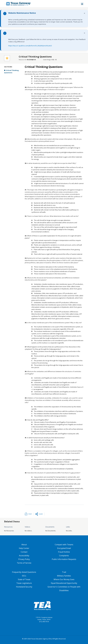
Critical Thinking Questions (11, 71)
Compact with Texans (64, 545)
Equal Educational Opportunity (64, 583)
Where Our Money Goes (64, 579)
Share (41, 514)
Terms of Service (24, 563)
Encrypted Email (64, 548)
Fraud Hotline (64, 552)
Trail (64, 572)
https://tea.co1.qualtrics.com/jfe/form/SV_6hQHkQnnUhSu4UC (30, 46)
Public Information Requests (64, 559)
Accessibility (24, 556)
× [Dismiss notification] (85, 13)
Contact (24, 552)
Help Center (24, 548)
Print (30, 514)
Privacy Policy (24, 559)
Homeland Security (24, 587)
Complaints (64, 556)
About (24, 545)
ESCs (24, 576)
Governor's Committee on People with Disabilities (64, 589)
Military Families (64, 576)
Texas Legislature (24, 583)
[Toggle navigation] (82, 4)
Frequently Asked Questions (24, 572)
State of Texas (24, 579)
